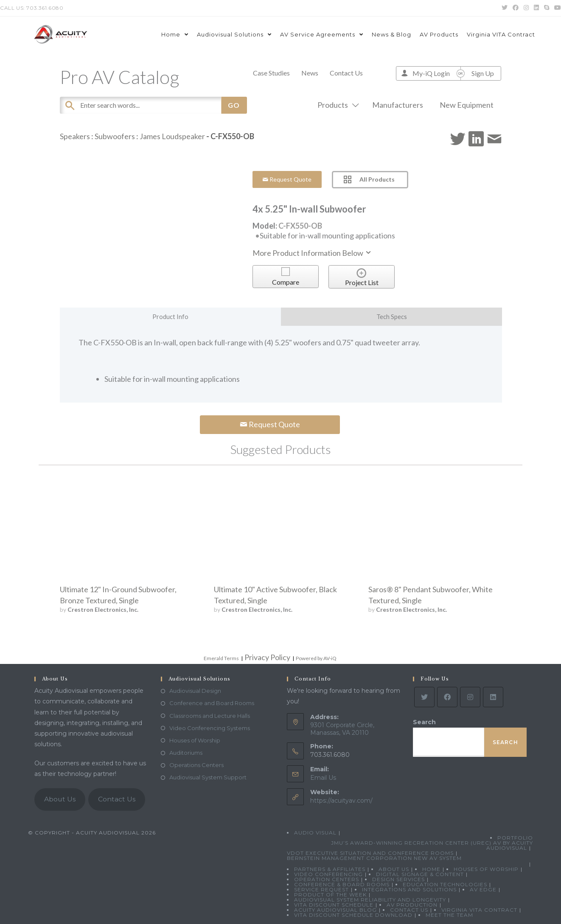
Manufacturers (398, 105)
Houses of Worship (195, 740)
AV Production (412, 905)
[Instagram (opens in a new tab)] (526, 8)
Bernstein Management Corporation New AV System (374, 858)
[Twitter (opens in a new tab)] (505, 8)
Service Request (321, 889)
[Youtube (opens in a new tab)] (556, 8)
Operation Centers (327, 879)
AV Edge (483, 889)
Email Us (323, 778)
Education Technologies (445, 884)
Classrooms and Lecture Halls (210, 716)
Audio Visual (315, 833)
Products (337, 105)
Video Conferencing (328, 874)
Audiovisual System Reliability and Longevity (370, 900)
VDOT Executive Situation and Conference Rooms (370, 853)
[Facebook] (447, 697)
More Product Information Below (312, 253)
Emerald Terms (221, 658)
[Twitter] (424, 697)
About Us (60, 799)
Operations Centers (196, 765)
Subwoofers (115, 136)
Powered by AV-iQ (316, 658)
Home (431, 869)
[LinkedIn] (493, 697)
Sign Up (483, 73)
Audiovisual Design (195, 691)
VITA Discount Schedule (334, 905)
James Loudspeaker (172, 136)
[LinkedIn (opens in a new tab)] (536, 8)
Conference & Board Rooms (342, 884)
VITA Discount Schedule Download (353, 915)
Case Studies (271, 73)
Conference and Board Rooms (212, 703)
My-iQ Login (431, 73)
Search (424, 722)
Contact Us (346, 73)
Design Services (398, 879)
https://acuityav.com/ (341, 801)
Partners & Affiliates (330, 869)
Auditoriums (186, 753)
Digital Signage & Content (420, 874)
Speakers (75, 136)
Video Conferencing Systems (210, 728)
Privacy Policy (267, 657)
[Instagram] (470, 697)
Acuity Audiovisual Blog (335, 910)
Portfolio (515, 838)
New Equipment (467, 105)
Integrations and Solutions (409, 889)
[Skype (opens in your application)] (547, 8)
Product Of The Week (330, 895)
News (310, 73)
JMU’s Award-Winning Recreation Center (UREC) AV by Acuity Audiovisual (432, 845)
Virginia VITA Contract (479, 910)
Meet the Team (449, 915)
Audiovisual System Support (208, 777)
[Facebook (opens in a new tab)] (516, 8)
